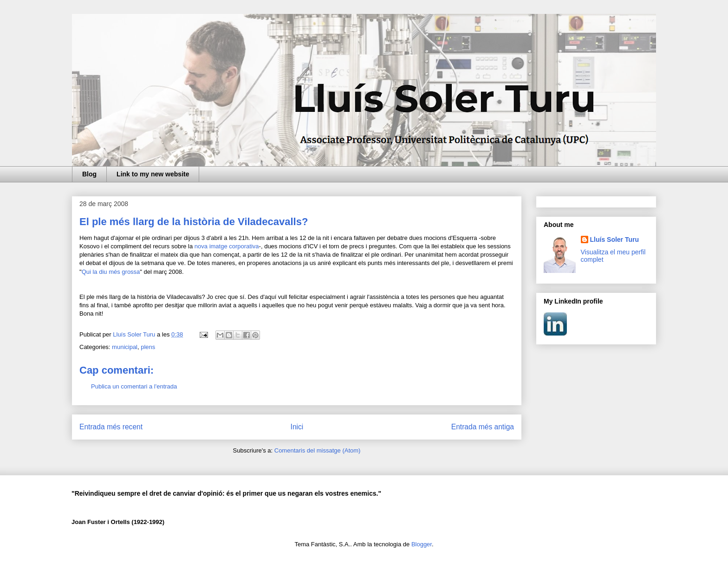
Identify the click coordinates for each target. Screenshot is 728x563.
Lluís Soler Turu (615, 239)
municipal (125, 347)
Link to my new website (153, 174)
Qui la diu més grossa (111, 272)
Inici (297, 427)
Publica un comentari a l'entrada (134, 386)
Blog (89, 174)
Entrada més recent (111, 427)
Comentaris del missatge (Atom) (318, 450)
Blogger (422, 544)
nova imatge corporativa (227, 246)
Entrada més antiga (483, 427)
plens (148, 347)
